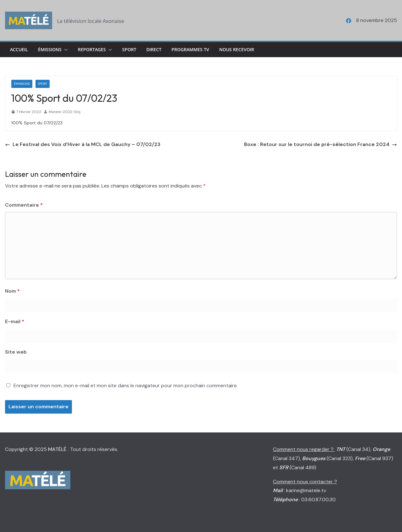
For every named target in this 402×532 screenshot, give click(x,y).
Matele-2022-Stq (65, 112)
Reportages (92, 49)
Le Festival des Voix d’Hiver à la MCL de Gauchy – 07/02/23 (83, 144)
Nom (12, 291)
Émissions (50, 49)
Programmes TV (190, 49)
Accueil (19, 49)
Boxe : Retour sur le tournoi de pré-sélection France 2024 (321, 144)
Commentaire (24, 205)
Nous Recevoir (237, 49)
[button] (65, 50)
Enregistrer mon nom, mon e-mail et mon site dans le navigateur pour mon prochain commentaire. (126, 385)
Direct (154, 49)
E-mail (15, 321)
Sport (129, 49)
